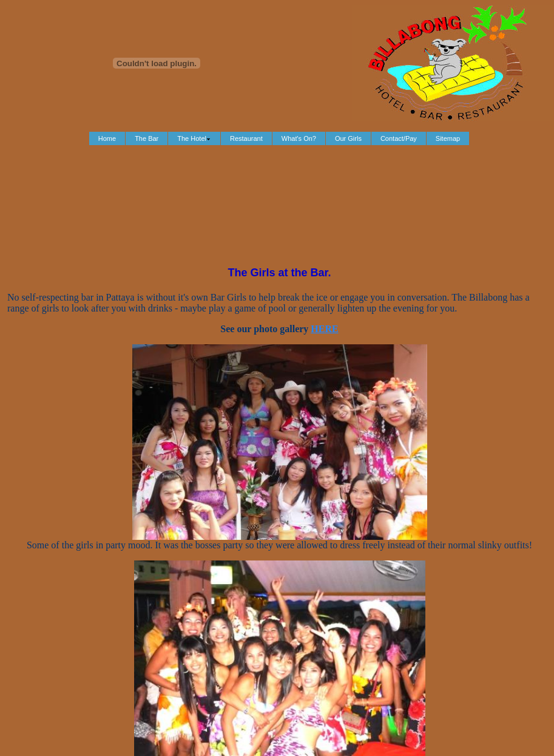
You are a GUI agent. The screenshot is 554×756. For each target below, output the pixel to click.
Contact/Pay (399, 138)
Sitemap (448, 138)
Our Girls (348, 138)
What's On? (299, 138)
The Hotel (194, 138)
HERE (324, 329)
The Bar (147, 138)
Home (107, 138)
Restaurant (246, 138)
